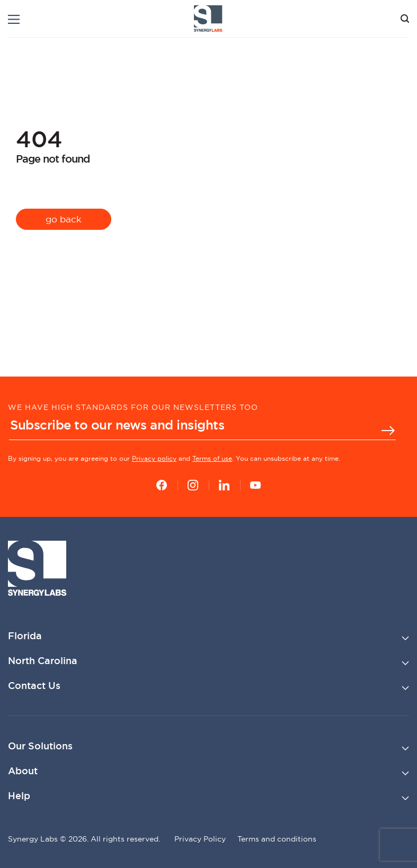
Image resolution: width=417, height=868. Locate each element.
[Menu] (14, 19)
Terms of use (212, 458)
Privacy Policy (200, 839)
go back (64, 219)
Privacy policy (154, 458)
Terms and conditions (277, 839)
